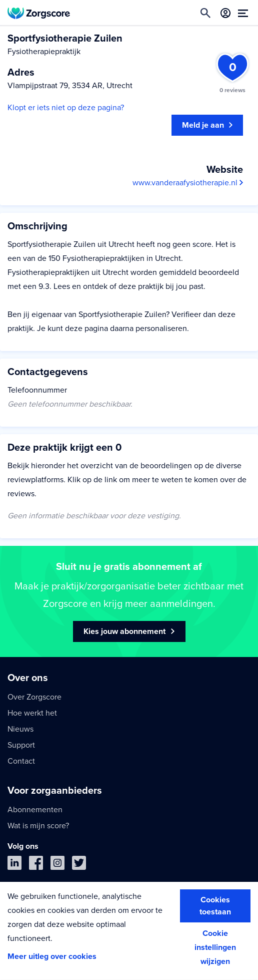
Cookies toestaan (215, 906)
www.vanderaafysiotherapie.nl (188, 183)
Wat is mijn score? (38, 826)
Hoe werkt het (32, 713)
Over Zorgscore (34, 697)
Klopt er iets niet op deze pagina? (66, 108)
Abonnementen (35, 810)
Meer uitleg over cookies (52, 956)
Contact (21, 761)
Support (21, 745)
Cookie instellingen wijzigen (215, 947)
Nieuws (20, 729)
